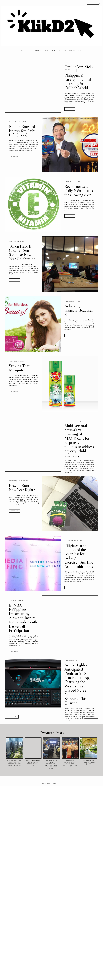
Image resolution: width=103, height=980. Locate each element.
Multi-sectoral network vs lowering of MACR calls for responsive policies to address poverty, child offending (79, 440)
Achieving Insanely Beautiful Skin (79, 310)
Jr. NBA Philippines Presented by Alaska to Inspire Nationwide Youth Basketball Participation (23, 618)
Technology (55, 51)
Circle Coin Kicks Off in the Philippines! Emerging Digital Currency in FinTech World (79, 77)
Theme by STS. (57, 783)
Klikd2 (44, 783)
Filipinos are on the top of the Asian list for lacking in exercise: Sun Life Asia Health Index (79, 556)
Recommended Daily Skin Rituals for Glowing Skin (79, 191)
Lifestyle (23, 51)
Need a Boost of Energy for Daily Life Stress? (22, 131)
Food (30, 51)
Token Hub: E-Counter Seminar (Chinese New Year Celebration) (23, 252)
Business (38, 51)
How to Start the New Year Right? (22, 488)
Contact (72, 51)
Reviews (46, 51)
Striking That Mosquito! (19, 368)
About (80, 51)
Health (65, 51)
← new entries (12, 717)
